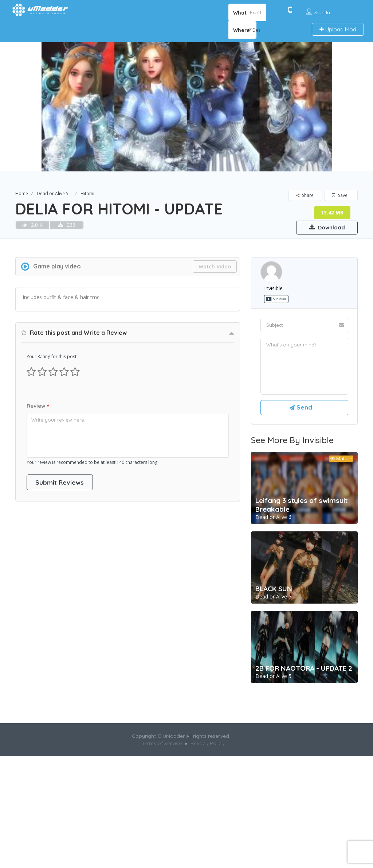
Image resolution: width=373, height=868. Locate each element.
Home (22, 193)
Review (38, 407)
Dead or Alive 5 (53, 193)
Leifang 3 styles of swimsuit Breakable (301, 508)
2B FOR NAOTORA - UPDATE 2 (304, 671)
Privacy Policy (207, 747)
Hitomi (87, 193)
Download (323, 227)
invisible (273, 289)
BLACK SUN (274, 592)
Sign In (322, 12)
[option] (186, 107)
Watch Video (215, 267)
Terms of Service (162, 747)
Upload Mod (338, 29)
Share (305, 195)
